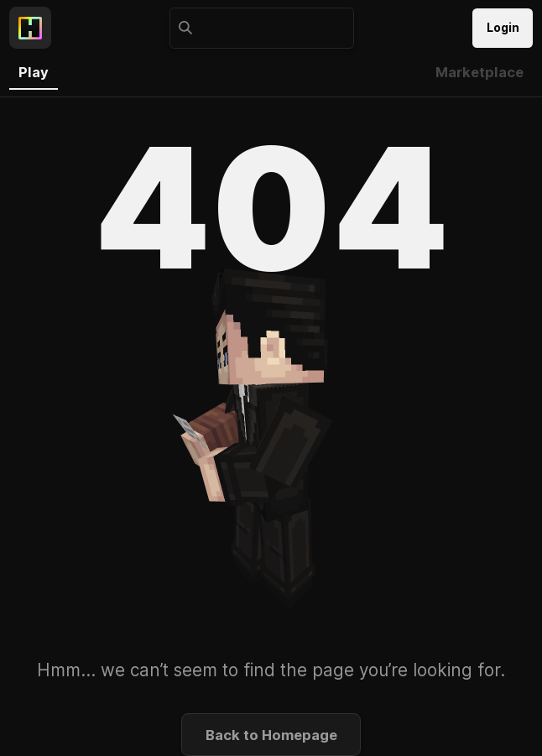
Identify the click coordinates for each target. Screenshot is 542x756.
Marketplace (479, 72)
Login (503, 28)
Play (34, 72)
